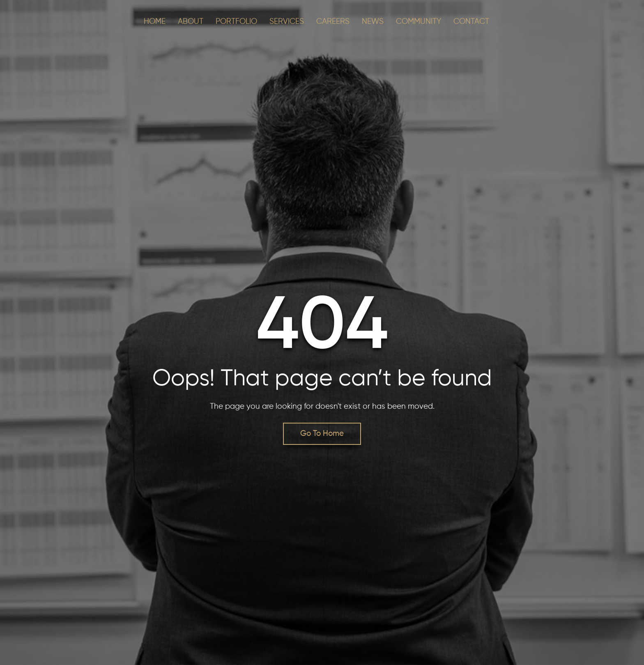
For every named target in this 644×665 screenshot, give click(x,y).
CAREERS (333, 22)
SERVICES (287, 22)
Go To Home (322, 436)
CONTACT (471, 22)
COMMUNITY (419, 22)
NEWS (373, 22)
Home (155, 22)
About (191, 22)
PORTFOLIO (236, 22)
